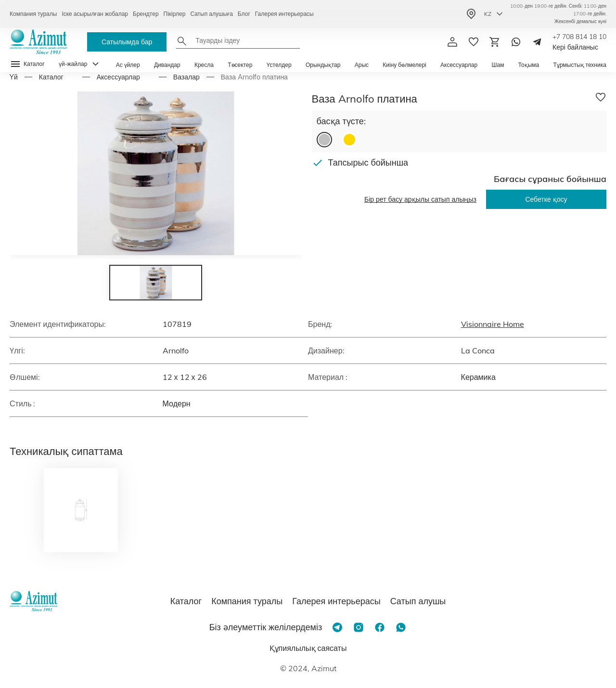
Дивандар (167, 65)
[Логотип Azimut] (38, 42)
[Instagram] (359, 627)
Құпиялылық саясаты (308, 648)
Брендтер (146, 14)
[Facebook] (380, 627)
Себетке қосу (546, 199)
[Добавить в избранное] (601, 97)
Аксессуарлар (459, 65)
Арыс (362, 65)
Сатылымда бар (127, 42)
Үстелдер (279, 65)
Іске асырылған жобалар (95, 14)
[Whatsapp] (516, 42)
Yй (14, 77)
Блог (244, 14)
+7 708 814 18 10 (579, 37)
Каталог (51, 77)
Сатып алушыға (211, 14)
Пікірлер (175, 14)
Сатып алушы (418, 601)
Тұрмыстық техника (580, 65)
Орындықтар (323, 65)
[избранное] (474, 42)
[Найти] (182, 41)
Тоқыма (529, 65)
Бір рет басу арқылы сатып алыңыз (420, 199)
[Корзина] (495, 42)
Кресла (204, 65)
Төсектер (240, 65)
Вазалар (186, 77)
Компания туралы (33, 14)
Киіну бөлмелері (404, 65)
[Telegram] (537, 42)
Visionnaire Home (493, 324)
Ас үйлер (128, 65)
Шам (498, 65)
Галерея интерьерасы (284, 14)
